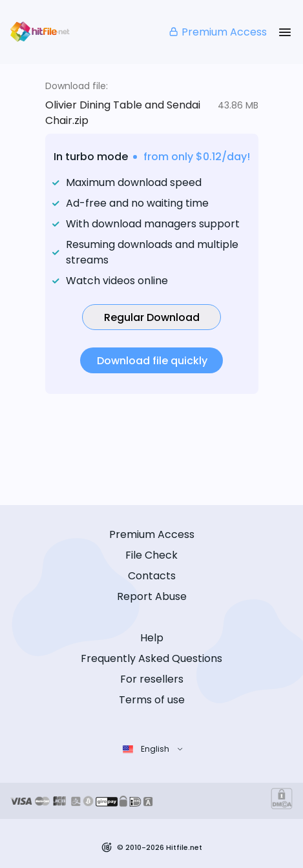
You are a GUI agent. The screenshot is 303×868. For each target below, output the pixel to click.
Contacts (152, 576)
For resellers (152, 679)
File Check (151, 555)
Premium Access (217, 32)
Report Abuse (152, 596)
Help (152, 638)
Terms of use (152, 700)
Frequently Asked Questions (151, 658)
